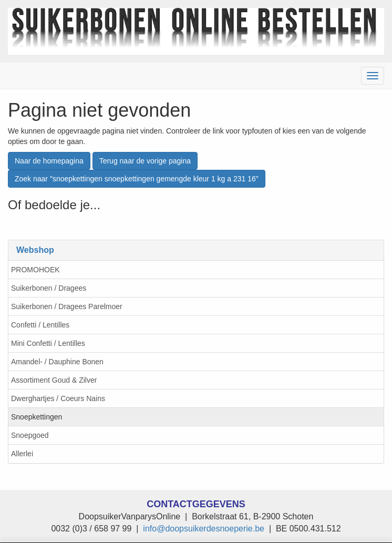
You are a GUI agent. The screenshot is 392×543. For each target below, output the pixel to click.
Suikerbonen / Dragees (49, 288)
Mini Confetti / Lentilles (48, 343)
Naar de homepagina (49, 161)
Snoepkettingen (37, 417)
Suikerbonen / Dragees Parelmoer (67, 306)
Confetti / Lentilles (40, 325)
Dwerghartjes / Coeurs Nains (58, 398)
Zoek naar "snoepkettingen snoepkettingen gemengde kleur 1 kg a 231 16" (137, 179)
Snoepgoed (30, 435)
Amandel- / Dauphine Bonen (57, 362)
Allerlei (22, 454)
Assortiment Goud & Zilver (54, 380)
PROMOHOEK (35, 270)
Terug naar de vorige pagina (145, 161)
